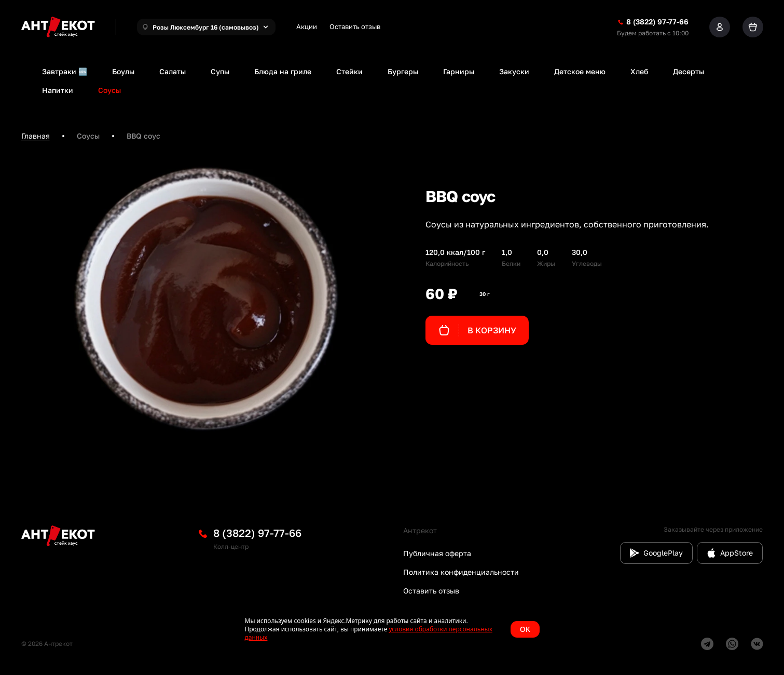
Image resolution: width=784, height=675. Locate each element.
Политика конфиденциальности (461, 572)
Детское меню (580, 71)
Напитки (58, 90)
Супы (220, 71)
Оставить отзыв (355, 26)
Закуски (514, 71)
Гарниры (459, 71)
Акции (307, 26)
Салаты (173, 71)
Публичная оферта (437, 553)
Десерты (689, 71)
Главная (36, 136)
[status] (392, 629)
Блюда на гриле (283, 71)
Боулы (123, 71)
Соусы (109, 90)
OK (525, 629)
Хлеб (639, 71)
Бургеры (403, 71)
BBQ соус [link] (143, 136)
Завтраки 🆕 (65, 71)
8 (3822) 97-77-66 (257, 533)
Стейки (349, 71)
